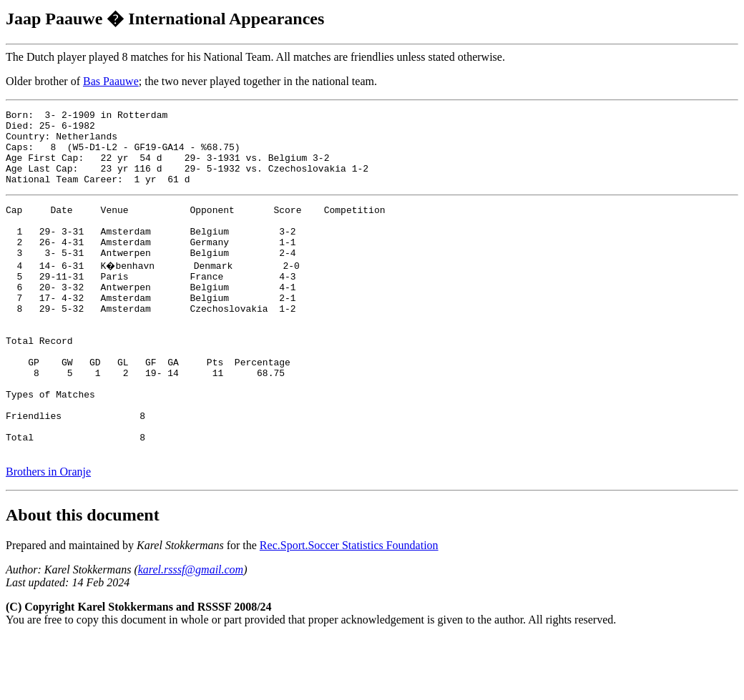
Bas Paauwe (111, 81)
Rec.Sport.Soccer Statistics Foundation (349, 607)
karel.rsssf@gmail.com (191, 632)
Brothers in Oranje (48, 534)
